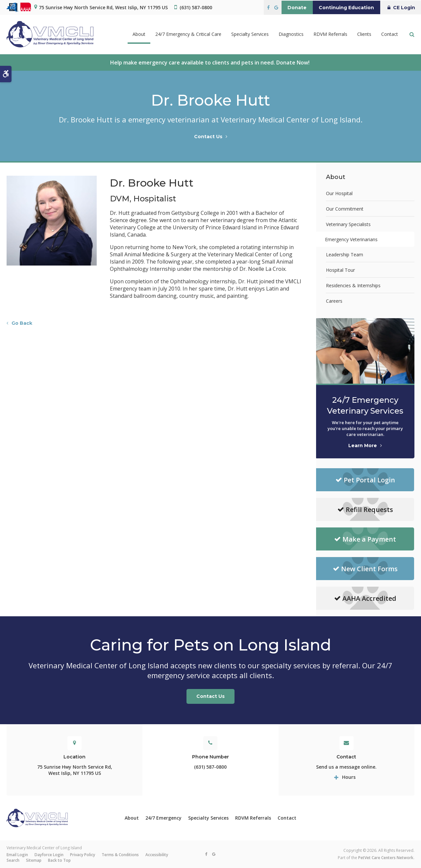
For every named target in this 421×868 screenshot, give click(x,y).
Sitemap (34, 860)
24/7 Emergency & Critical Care (188, 34)
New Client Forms (365, 569)
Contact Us (208, 137)
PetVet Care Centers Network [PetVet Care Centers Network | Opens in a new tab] (386, 858)
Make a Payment (365, 539)
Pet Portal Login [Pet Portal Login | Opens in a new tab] (365, 480)
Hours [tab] (349, 777)
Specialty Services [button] (250, 34)
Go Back (22, 323)
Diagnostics (291, 34)
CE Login (399, 8)
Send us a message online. (346, 767)
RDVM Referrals (330, 34)
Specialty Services (208, 818)
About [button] (139, 34)
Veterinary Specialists (348, 224)
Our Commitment (345, 209)
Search (13, 860)
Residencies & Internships (353, 285)
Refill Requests (365, 510)
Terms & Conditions (120, 855)
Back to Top (59, 860)
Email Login (17, 855)
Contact (390, 34)
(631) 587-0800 (196, 7)
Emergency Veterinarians (352, 239)
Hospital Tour (340, 270)
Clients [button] (364, 34)
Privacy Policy (83, 855)
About (132, 818)
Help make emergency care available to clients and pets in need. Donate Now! (210, 63)
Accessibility (157, 855)
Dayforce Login (49, 855)
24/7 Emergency (163, 818)
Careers (334, 301)
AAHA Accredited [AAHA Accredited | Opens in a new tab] (365, 598)
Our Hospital (339, 193)
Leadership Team (345, 255)
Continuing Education (341, 8)
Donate (288, 8)
